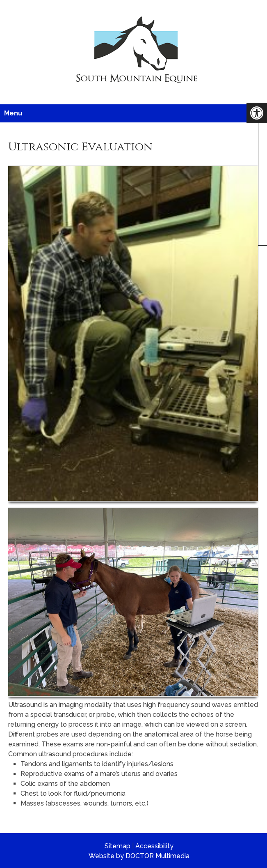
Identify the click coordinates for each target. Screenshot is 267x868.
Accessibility (154, 846)
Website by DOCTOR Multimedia (139, 856)
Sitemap (118, 846)
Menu (13, 113)
